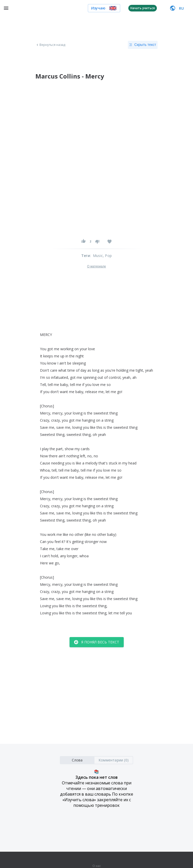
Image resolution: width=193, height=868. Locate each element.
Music (98, 256)
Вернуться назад (50, 45)
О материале (96, 266)
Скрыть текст (143, 45)
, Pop (107, 256)
